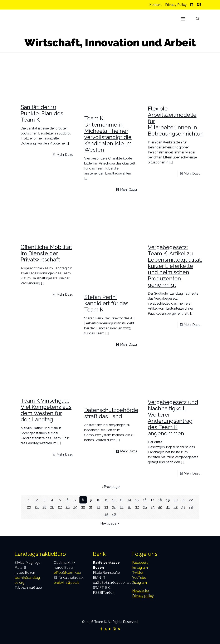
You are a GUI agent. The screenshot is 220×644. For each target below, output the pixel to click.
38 (145, 507)
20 (176, 500)
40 (160, 507)
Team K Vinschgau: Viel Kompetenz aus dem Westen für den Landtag (46, 410)
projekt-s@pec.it (66, 583)
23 (29, 507)
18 (160, 500)
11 (106, 500)
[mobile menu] (183, 19)
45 (106, 514)
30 (83, 507)
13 (122, 500)
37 (137, 507)
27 (60, 507)
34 (114, 507)
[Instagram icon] (114, 629)
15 (137, 500)
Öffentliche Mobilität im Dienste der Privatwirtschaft (46, 253)
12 (114, 500)
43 (183, 507)
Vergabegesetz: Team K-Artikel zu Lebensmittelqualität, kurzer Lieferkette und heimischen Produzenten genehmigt (175, 266)
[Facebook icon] (101, 629)
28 (68, 507)
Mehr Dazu (65, 155)
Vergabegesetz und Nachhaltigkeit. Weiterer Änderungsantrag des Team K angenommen (173, 418)
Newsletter (141, 591)
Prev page (110, 487)
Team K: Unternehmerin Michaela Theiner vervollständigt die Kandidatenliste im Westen (108, 134)
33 (106, 507)
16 (145, 500)
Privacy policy (143, 596)
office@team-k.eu (67, 573)
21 (183, 500)
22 (191, 500)
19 (168, 500)
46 (114, 514)
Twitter (138, 573)
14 (129, 500)
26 (52, 507)
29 (75, 507)
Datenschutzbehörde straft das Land (111, 413)
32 (98, 507)
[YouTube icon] (110, 629)
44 (191, 507)
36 (129, 507)
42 (176, 507)
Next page (110, 523)
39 (153, 507)
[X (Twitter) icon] (106, 629)
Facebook (140, 563)
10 (99, 500)
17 (152, 500)
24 (37, 507)
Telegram (140, 583)
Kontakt (155, 5)
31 (91, 507)
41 (168, 507)
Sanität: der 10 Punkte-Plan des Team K (42, 113)
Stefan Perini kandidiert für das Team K (106, 303)
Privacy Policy (176, 5)
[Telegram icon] (119, 629)
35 (122, 507)
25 (44, 507)
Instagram (140, 568)
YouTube (139, 578)
